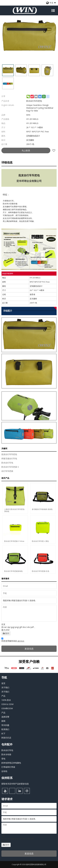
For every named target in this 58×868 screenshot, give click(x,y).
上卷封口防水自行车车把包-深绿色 (15, 510)
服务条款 (21, 641)
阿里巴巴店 (6, 738)
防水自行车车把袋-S (10, 467)
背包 (3, 759)
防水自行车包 (7, 463)
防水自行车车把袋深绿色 (13, 571)
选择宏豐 (5, 717)
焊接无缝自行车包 (9, 458)
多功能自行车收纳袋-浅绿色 (42, 509)
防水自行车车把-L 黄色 (40, 541)
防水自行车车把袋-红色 (41, 571)
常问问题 (5, 725)
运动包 (4, 771)
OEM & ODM (7, 704)
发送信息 (29, 649)
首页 (3, 683)
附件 (6, 633)
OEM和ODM (7, 708)
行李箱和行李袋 (8, 767)
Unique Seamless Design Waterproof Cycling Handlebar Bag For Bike (40, 108)
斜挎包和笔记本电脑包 (11, 763)
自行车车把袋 (7, 471)
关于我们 (5, 687)
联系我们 (5, 729)
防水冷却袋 (6, 754)
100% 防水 (6, 700)
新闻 (3, 721)
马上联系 (26, 150)
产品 (3, 696)
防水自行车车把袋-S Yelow (14, 541)
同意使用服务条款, (13, 640)
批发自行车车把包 (9, 454)
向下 (3, 733)
